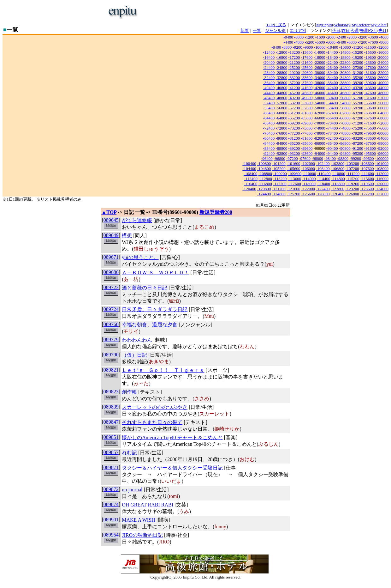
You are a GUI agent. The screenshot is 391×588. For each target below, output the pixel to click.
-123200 (352, 189)
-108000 (382, 169)
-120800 (264, 189)
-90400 (332, 148)
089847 (111, 422)
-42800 (345, 88)
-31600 (370, 73)
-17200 (294, 57)
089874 (111, 504)
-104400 (249, 169)
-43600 (370, 88)
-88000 (383, 143)
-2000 (331, 37)
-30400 (332, 73)
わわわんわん (137, 340)
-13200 (294, 52)
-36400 (269, 83)
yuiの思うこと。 (140, 257)
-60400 (269, 113)
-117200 (280, 184)
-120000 (382, 184)
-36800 (281, 83)
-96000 (383, 153)
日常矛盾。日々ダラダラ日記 (155, 309)
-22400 (332, 62)
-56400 (269, 108)
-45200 (294, 93)
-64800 (281, 118)
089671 (111, 257)
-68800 (281, 123)
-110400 (324, 174)
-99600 (368, 158)
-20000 (383, 57)
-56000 (383, 103)
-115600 (367, 179)
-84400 (269, 143)
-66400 (332, 118)
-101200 (279, 164)
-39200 (357, 83)
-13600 (307, 52)
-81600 (307, 138)
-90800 (345, 148)
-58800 (345, 108)
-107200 (352, 169)
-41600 (307, 88)
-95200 (357, 153)
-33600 (307, 78)
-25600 (307, 67)
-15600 (370, 52)
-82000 (320, 138)
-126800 (352, 194)
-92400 (269, 153)
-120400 (249, 189)
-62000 (320, 113)
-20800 (281, 62)
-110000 (309, 174)
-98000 (317, 158)
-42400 (332, 88)
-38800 (345, 83)
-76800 (281, 133)
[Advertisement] (216, 12)
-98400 (330, 158)
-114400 (324, 179)
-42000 (320, 88)
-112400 (251, 179)
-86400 (332, 143)
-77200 (294, 133)
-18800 (345, 57)
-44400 (269, 93)
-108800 (265, 174)
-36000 (383, 78)
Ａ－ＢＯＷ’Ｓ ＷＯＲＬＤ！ (155, 273)
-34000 (320, 78)
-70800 (345, 123)
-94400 (332, 153)
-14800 (345, 52)
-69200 (294, 123)
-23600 (370, 62)
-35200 (357, 78)
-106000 (308, 169)
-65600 (307, 118)
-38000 (320, 83)
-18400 (332, 57)
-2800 (352, 37)
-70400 (332, 123)
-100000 (382, 158)
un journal (132, 490)
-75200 (357, 128)
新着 (245, 30)
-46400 (332, 93)
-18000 (320, 57)
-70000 (320, 123)
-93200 (294, 153)
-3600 (373, 37)
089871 (111, 467)
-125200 (293, 194)
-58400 (332, 108)
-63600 (370, 113)
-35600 (370, 78)
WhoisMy (342, 25)
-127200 (367, 194)
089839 (111, 407)
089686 (111, 272)
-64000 (383, 113)
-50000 (320, 98)
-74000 (320, 128)
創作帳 (129, 392)
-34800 (345, 78)
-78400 (332, 133)
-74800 (345, 128)
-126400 (338, 194)
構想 (127, 236)
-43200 (357, 88)
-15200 (357, 52)
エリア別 (298, 30)
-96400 (267, 158)
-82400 (332, 138)
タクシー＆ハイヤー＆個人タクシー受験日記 (172, 468)
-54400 (332, 103)
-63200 (357, 113)
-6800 (352, 42)
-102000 (308, 164)
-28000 (383, 67)
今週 (355, 30)
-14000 (320, 52)
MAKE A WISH (139, 520)
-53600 (307, 103)
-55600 (370, 103)
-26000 (320, 67)
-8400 (276, 47)
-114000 (309, 179)
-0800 (299, 37)
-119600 (367, 184)
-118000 (309, 184)
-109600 (295, 174)
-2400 (341, 37)
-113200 (280, 179)
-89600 (307, 148)
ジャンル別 (275, 30)
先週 (364, 30)
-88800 (281, 148)
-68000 (383, 118)
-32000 (383, 73)
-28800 (281, 73)
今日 (336, 30)
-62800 (345, 113)
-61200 (294, 113)
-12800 (281, 52)
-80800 (281, 138)
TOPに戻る (276, 25)
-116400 (251, 184)
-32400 (269, 78)
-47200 (357, 93)
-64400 (269, 118)
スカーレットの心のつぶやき (155, 407)
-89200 (294, 148)
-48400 (269, 98)
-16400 (269, 57)
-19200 (357, 57)
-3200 (362, 37)
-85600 (307, 143)
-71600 (370, 123)
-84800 (281, 143)
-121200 (279, 189)
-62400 (332, 113)
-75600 (370, 128)
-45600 (307, 93)
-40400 (269, 88)
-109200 (280, 174)
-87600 (370, 143)
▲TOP (109, 212)
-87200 (357, 143)
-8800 (287, 47)
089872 (111, 489)
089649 (111, 235)
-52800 (281, 103)
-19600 (370, 57)
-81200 (294, 138)
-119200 (352, 184)
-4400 (288, 42)
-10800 (345, 47)
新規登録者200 (216, 212)
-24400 (269, 67)
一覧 (257, 30)
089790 (111, 355)
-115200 (353, 179)
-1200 (310, 37)
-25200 (294, 67)
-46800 (345, 93)
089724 (111, 309)
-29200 (294, 73)
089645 (111, 220)
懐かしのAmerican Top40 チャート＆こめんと (172, 437)
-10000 (320, 47)
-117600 (294, 184)
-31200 (357, 73)
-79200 (357, 133)
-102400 (323, 164)
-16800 (281, 57)
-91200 (357, 148)
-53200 (294, 103)
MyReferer (361, 25)
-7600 (373, 42)
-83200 (357, 138)
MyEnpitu (325, 25)
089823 (111, 392)
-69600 (307, 123)
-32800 (281, 78)
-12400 (269, 52)
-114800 (338, 179)
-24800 (281, 67)
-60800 (281, 113)
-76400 (269, 133)
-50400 (332, 98)
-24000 (383, 62)
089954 (111, 535)
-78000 (320, 133)
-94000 (320, 153)
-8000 (384, 42)
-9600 (308, 47)
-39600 (370, 83)
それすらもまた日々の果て (152, 422)
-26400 (332, 67)
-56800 (281, 108)
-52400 (269, 103)
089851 (111, 437)
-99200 (355, 158)
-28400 (269, 73)
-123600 (367, 189)
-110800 (338, 174)
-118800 (338, 184)
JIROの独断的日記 (142, 535)
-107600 (367, 169)
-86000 (320, 143)
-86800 (345, 143)
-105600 (293, 169)
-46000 (320, 93)
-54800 (345, 103)
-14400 (332, 52)
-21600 (307, 62)
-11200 (358, 47)
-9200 (297, 47)
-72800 (281, 128)
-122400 (323, 189)
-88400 (269, 148)
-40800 (281, 88)
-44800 (281, 93)
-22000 (320, 62)
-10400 (332, 47)
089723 (111, 287)
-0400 (288, 37)
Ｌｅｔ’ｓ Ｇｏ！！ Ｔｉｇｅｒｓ (163, 370)
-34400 (332, 78)
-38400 (332, 83)
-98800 (343, 158)
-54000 (320, 103)
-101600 (293, 164)
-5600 (320, 42)
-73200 (294, 128)
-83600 (370, 138)
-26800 (345, 67)
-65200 (294, 118)
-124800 (279, 194)
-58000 (320, 108)
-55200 (357, 103)
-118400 (323, 184)
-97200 (292, 158)
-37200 (294, 83)
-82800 (345, 138)
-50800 (345, 98)
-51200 (357, 98)
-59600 (370, 108)
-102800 (338, 164)
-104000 (382, 164)
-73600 (307, 128)
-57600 (307, 108)
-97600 (305, 158)
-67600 (370, 118)
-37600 (307, 83)
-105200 (279, 169)
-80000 (383, 133)
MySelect (379, 25)
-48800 (281, 98)
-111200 (353, 174)
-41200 (294, 88)
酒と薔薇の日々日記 (145, 288)
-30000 (320, 73)
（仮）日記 (134, 355)
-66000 (320, 118)
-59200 (357, 108)
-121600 (293, 189)
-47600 (370, 93)
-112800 (265, 179)
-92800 (281, 153)
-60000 (383, 108)
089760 (111, 324)
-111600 (367, 174)
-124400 (264, 194)
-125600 (308, 194)
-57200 (294, 108)
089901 (111, 520)
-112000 (382, 174)
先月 (382, 30)
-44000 (383, 88)
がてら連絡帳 (137, 220)
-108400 (250, 174)
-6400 (341, 42)
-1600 (320, 37)
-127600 (382, 194)
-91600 (370, 148)
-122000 (308, 189)
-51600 (370, 98)
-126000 (323, 194)
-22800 (345, 62)
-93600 (307, 153)
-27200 (357, 67)
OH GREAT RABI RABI (148, 505)
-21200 (294, 62)
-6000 (331, 42)
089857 (111, 452)
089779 (111, 339)
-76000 (383, 128)
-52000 (383, 98)
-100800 (264, 164)
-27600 (370, 67)
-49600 (307, 98)
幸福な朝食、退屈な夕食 (150, 325)
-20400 (269, 62)
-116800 (265, 184)
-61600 (307, 113)
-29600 (307, 73)
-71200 (357, 123)
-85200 (294, 143)
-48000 (383, 93)
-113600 (294, 179)
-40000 (383, 83)
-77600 (307, 133)
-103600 (367, 164)
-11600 (370, 47)
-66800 (345, 118)
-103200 (352, 164)
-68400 (269, 123)
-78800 (345, 133)
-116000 (382, 179)
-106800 (338, 169)
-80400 (269, 138)
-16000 (383, 52)
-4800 (299, 42)
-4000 (384, 37)
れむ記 (129, 453)
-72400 (269, 128)
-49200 (294, 98)
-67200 (357, 118)
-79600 (370, 133)
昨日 (346, 30)
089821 (111, 370)
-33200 (294, 78)
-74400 (332, 128)
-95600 (370, 153)
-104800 (264, 169)
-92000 (383, 148)
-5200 (310, 42)
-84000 (383, 138)
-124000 (382, 189)
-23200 (357, 62)
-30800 (345, 73)
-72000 (383, 123)
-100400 (249, 164)
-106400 (323, 169)
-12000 (383, 47)
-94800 (345, 153)
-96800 (279, 158)
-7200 (362, 42)
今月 (373, 30)
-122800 (338, 189)
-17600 (307, 57)
